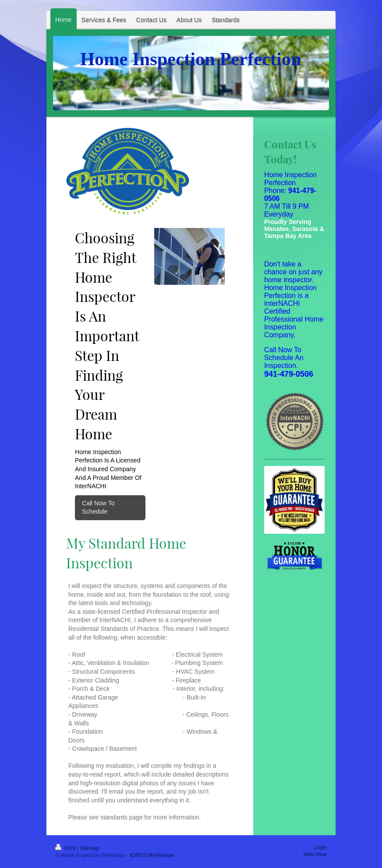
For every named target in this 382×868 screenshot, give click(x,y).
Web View (315, 854)
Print (66, 848)
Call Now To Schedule (98, 507)
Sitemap (89, 848)
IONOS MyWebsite (152, 855)
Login (320, 847)
